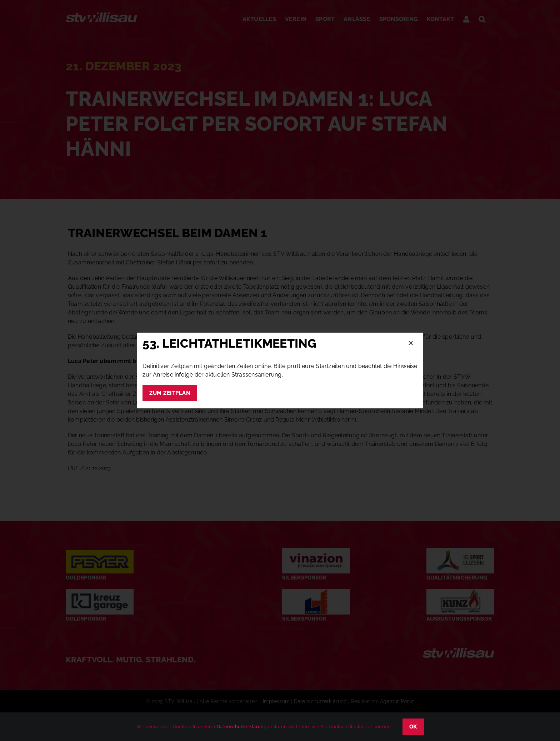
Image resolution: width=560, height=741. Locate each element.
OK (413, 727)
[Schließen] (411, 343)
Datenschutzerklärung (242, 727)
